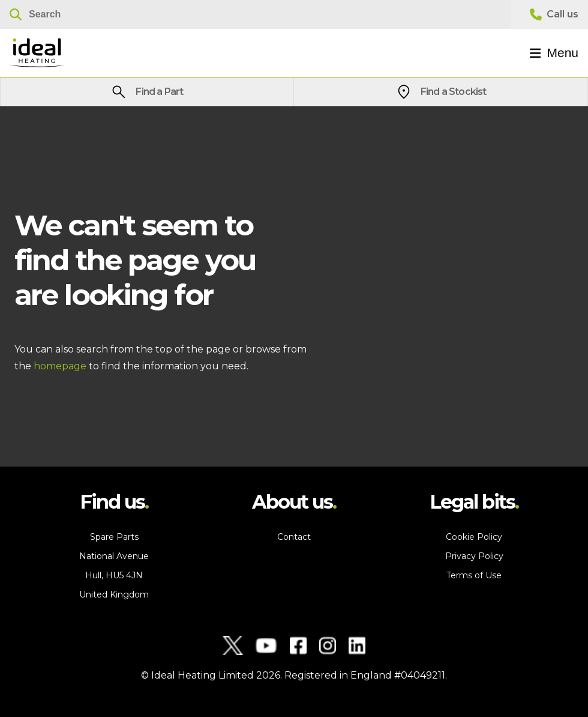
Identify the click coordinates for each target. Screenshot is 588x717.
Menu (554, 53)
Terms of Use (474, 575)
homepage (60, 366)
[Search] (255, 14)
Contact (294, 537)
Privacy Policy (474, 556)
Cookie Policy (474, 537)
